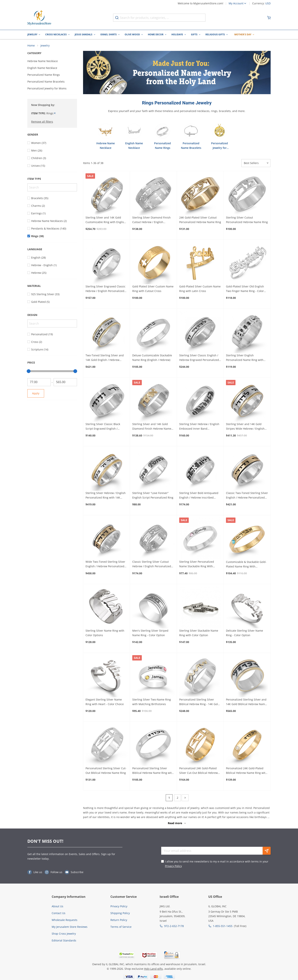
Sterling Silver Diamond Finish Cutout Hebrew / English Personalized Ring (151, 221)
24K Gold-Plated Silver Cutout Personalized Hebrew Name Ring (200, 221)
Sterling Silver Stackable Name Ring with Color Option (199, 633)
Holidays (177, 34)
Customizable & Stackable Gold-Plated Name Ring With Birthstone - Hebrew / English (246, 565)
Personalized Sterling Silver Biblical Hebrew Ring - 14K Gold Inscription (199, 703)
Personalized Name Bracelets (46, 82)
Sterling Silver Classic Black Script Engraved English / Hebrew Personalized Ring (103, 427)
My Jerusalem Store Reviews (70, 927)
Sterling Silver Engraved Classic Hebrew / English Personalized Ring (105, 290)
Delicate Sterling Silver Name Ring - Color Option (245, 633)
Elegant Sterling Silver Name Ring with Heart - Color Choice (105, 702)
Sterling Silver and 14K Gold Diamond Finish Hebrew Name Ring (152, 427)
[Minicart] (269, 18)
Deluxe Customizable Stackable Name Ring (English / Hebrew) (152, 358)
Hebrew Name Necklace (43, 62)
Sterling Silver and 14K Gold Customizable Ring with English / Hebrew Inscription (106, 221)
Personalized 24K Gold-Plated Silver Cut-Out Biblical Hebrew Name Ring (199, 772)
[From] (39, 383)
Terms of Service (121, 927)
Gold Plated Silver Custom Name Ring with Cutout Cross (153, 289)
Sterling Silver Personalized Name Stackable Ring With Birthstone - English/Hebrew (197, 565)
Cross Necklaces (56, 34)
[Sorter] (256, 164)
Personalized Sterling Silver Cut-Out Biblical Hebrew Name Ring (106, 771)
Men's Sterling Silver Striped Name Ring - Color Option (150, 633)
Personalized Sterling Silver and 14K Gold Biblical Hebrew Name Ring (246, 703)
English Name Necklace (42, 68)
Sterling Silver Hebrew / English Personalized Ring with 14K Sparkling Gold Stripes (106, 496)
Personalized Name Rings (44, 75)
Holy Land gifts (153, 969)
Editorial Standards (64, 941)
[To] (65, 383)
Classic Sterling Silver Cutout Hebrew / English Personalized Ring (152, 565)
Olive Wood (132, 34)
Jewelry (32, 34)
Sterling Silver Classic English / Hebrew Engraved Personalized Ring (199, 358)
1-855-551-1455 (223, 927)
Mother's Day (243, 34)
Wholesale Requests (65, 920)
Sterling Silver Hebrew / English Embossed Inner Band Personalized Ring (199, 427)
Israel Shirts (109, 34)
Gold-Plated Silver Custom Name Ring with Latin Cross (200, 289)
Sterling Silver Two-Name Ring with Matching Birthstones (152, 702)
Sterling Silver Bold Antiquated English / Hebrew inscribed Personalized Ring (199, 496)
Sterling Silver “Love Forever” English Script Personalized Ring (153, 496)
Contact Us (59, 914)
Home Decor (156, 34)
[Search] (52, 188)
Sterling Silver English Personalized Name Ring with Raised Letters (245, 358)
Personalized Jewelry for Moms (47, 89)
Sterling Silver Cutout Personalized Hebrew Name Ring (247, 221)
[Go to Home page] (39, 18)
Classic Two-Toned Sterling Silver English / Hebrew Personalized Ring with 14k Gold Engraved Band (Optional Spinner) (247, 496)
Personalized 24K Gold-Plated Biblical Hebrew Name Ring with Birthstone (246, 772)
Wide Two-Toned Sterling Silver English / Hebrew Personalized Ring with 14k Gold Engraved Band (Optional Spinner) (105, 565)
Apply (36, 394)
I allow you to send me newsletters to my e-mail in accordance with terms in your (217, 864)
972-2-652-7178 (174, 927)
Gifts (194, 34)
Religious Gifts (215, 34)
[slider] (29, 372)
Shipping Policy (120, 914)
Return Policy (119, 920)
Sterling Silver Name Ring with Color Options (105, 633)
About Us (57, 907)
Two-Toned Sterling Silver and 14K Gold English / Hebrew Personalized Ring (105, 358)
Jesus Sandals (84, 34)
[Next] (185, 799)
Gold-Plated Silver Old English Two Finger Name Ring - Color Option (245, 290)
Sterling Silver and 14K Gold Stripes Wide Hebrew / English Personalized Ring (245, 427)
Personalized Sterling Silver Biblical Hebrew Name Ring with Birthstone (153, 772)
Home (31, 46)
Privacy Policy (173, 867)
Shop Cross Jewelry (64, 934)
